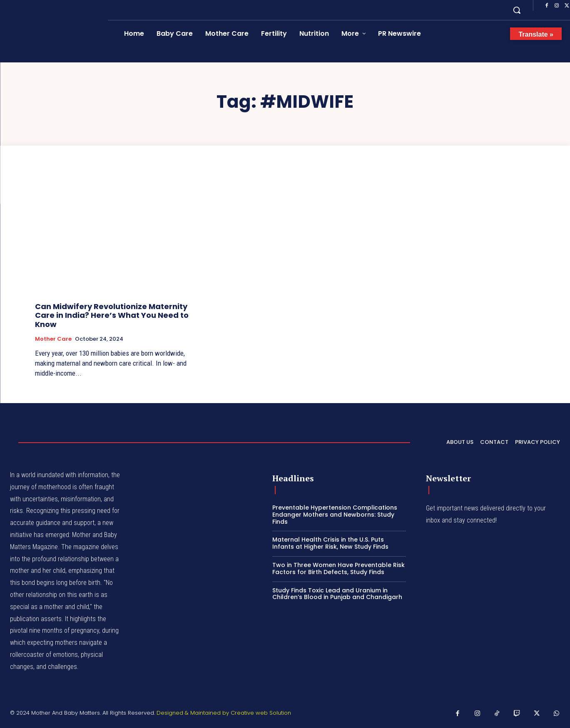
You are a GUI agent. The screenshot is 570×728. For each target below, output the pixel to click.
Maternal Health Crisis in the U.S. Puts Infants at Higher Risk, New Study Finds (330, 543)
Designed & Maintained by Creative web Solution (224, 713)
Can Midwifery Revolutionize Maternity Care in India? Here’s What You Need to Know (112, 315)
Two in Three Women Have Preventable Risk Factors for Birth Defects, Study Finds (339, 568)
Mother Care (53, 339)
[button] (517, 10)
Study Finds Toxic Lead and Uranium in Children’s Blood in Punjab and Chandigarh (337, 594)
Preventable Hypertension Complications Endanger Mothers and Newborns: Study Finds (335, 515)
